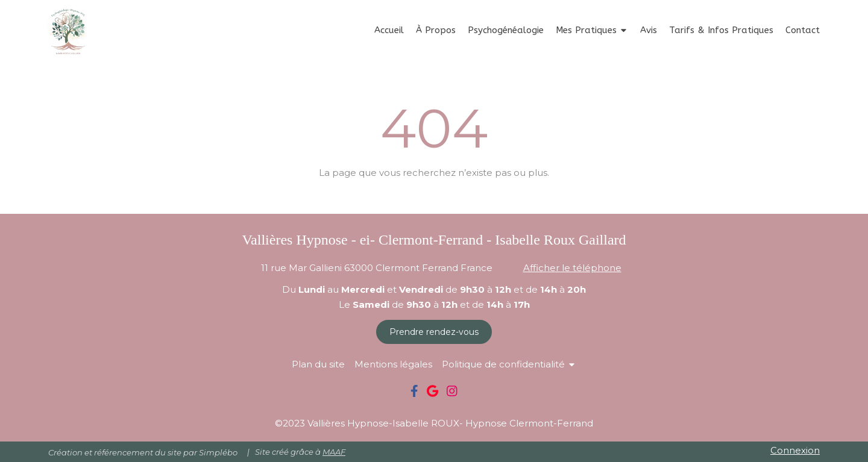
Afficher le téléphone (572, 268)
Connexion (795, 450)
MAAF (334, 452)
